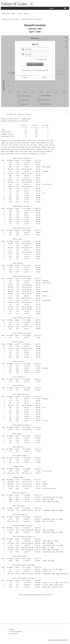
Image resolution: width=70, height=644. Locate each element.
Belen (13, 13)
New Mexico (6, 13)
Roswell (26, 13)
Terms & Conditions (16, 631)
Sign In (35, 64)
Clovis (20, 13)
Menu (52, 8)
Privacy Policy (14, 633)
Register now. (43, 70)
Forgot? (45, 77)
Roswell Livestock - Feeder (10, 19)
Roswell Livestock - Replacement (32, 19)
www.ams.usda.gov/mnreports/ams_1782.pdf (37, 619)
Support (12, 629)
